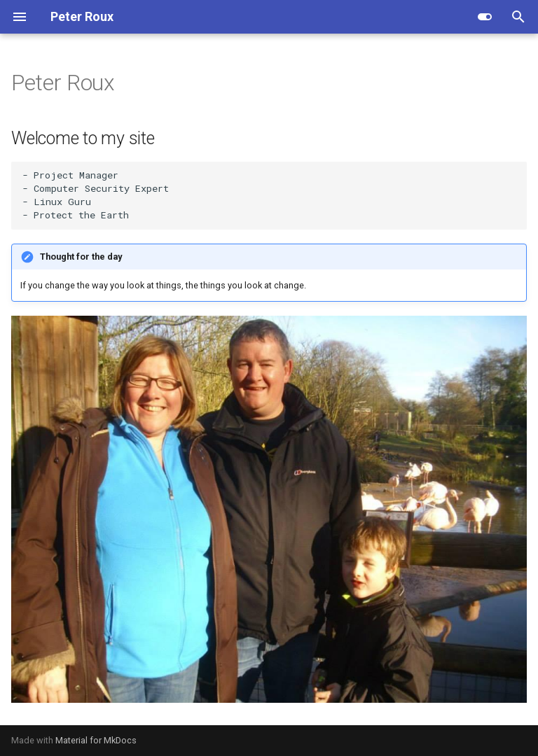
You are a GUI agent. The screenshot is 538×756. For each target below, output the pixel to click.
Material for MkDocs (96, 740)
